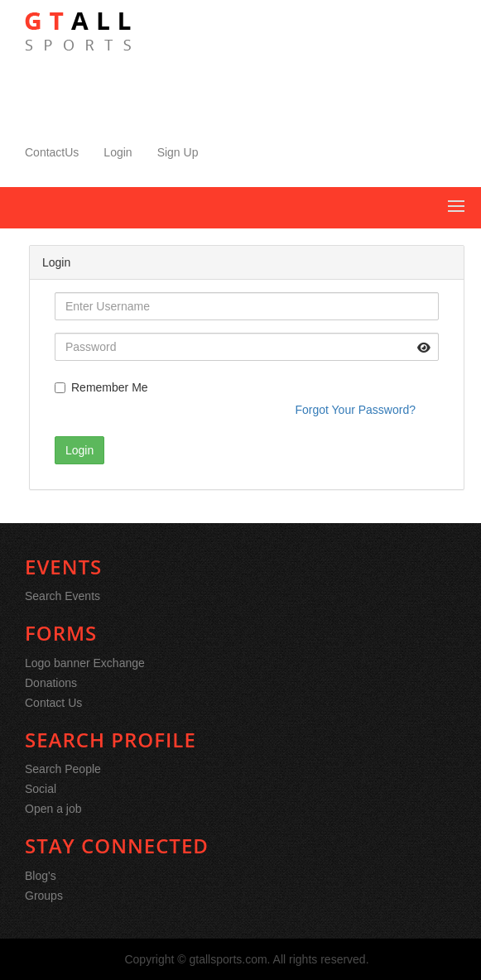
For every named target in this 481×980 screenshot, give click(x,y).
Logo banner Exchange (85, 663)
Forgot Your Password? (355, 410)
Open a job (53, 809)
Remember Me (101, 387)
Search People (63, 769)
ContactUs (52, 152)
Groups (44, 896)
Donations (51, 683)
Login (118, 152)
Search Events (63, 596)
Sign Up (178, 152)
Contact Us (53, 703)
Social (41, 789)
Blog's (41, 876)
